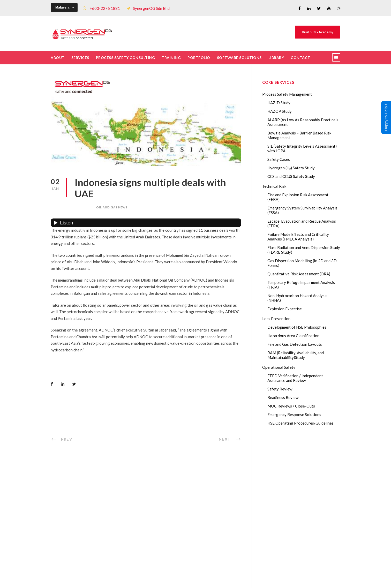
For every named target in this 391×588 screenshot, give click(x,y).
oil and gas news (112, 207)
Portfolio (199, 58)
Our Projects (140, 522)
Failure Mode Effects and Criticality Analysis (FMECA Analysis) (298, 237)
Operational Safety (279, 367)
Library (276, 58)
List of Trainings (143, 505)
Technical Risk (274, 186)
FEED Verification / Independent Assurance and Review (295, 378)
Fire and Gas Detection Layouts (295, 344)
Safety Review (280, 389)
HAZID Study (279, 103)
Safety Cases (279, 159)
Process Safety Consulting (126, 58)
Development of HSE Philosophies (297, 327)
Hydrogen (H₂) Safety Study (291, 168)
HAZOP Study (280, 111)
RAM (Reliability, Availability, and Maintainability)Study (296, 355)
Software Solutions (239, 58)
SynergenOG (193, 575)
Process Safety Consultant (196, 581)
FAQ (133, 530)
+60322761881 (76, 518)
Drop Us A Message (222, 498)
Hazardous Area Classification (293, 336)
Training (171, 58)
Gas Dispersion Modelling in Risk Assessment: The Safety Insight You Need (306, 484)
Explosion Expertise (285, 309)
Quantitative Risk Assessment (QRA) (299, 274)
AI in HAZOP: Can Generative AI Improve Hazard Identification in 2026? (306, 537)
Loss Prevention (276, 319)
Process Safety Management (287, 94)
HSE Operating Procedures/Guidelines (300, 423)
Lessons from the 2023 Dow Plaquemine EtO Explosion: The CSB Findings (305, 502)
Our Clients (139, 513)
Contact (300, 58)
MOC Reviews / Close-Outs (291, 406)
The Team (138, 488)
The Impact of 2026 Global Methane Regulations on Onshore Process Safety (307, 555)
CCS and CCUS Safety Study (291, 176)
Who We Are (140, 479)
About (58, 58)
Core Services (141, 496)
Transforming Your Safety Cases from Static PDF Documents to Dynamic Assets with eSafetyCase (307, 519)
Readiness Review (283, 397)
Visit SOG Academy (318, 32)
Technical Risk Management (237, 581)
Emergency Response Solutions (294, 414)
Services (80, 58)
